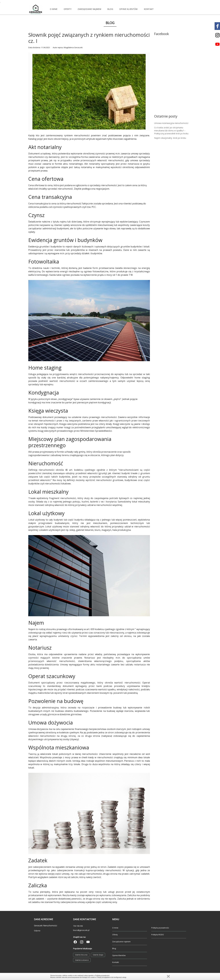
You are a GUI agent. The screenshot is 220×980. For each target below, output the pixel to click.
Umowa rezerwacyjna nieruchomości (171, 123)
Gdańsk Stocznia (81, 955)
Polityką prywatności (102, 975)
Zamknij (168, 976)
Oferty (68, 9)
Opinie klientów (128, 9)
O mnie (54, 9)
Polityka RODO (158, 935)
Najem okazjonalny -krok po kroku (170, 138)
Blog (110, 9)
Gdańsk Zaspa (98, 955)
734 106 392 (78, 926)
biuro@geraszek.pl (81, 930)
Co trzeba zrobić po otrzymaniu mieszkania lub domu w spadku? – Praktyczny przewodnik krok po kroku (171, 131)
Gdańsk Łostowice (82, 960)
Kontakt (149, 9)
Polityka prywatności (160, 928)
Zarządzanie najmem (89, 9)
